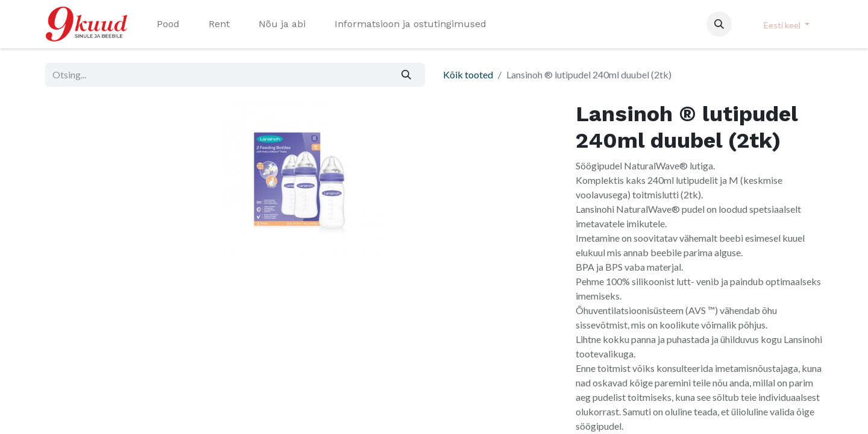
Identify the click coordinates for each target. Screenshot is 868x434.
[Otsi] (407, 75)
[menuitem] (168, 24)
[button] (719, 24)
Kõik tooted (468, 74)
